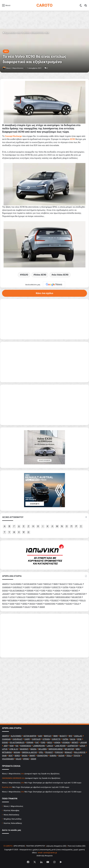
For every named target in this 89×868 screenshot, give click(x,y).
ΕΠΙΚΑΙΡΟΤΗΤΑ (37, 33)
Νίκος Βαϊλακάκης (11, 815)
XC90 (72, 139)
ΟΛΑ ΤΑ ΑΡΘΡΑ (23, 33)
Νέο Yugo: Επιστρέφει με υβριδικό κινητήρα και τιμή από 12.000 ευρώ (53, 783)
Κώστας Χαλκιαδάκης (13, 823)
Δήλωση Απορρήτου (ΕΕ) (56, 846)
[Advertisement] (44, 636)
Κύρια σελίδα (9, 33)
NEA (47, 33)
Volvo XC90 (40, 275)
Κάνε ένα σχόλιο (44, 293)
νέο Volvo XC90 (61, 275)
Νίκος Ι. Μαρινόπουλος (13, 806)
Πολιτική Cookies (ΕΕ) (77, 846)
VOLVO (25, 275)
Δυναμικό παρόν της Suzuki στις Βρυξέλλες (42, 774)
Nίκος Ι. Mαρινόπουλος (15, 68)
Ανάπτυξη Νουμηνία (45, 856)
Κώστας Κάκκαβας (12, 810)
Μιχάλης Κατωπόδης (13, 819)
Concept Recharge (14, 136)
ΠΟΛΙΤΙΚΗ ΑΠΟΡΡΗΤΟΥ (36, 846)
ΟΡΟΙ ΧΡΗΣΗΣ (19, 846)
